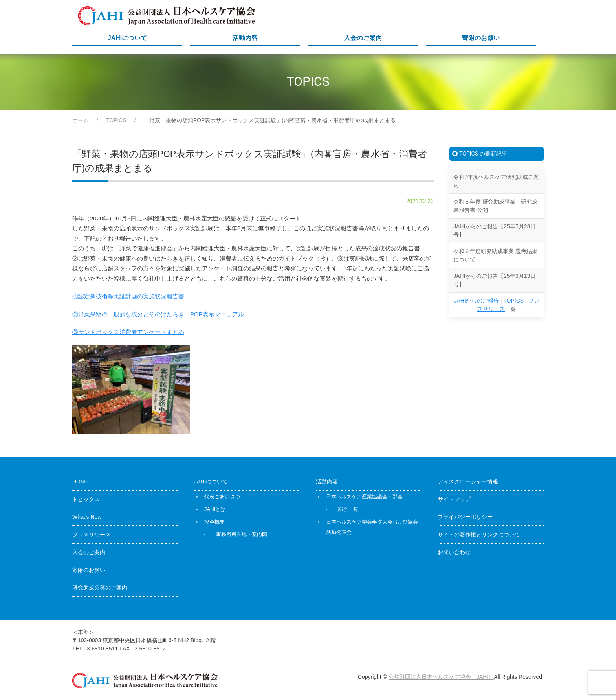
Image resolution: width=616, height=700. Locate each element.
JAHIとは (215, 509)
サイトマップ (454, 499)
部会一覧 (348, 509)
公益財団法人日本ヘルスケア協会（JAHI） (441, 677)
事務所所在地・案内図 (242, 534)
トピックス (86, 499)
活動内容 (245, 38)
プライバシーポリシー (465, 517)
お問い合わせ (454, 552)
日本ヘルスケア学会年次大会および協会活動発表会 (372, 527)
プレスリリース (92, 535)
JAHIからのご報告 (476, 301)
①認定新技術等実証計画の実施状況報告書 (128, 296)
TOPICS (469, 154)
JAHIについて (127, 38)
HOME (81, 481)
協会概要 (214, 522)
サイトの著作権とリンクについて (479, 535)
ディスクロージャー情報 (468, 481)
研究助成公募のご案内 (100, 588)
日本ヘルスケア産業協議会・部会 (364, 497)
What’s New (87, 517)
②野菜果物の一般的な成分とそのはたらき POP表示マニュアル (158, 314)
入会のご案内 (363, 38)
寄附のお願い (481, 38)
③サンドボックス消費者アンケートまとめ (128, 332)
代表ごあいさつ (222, 497)
